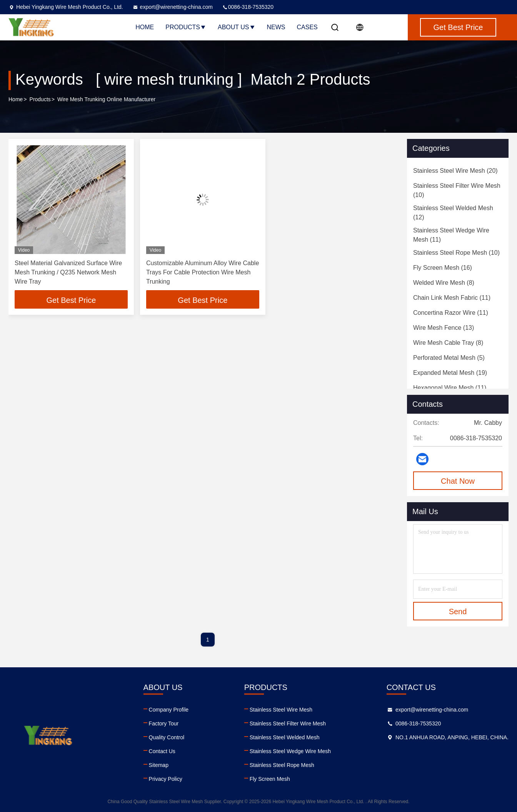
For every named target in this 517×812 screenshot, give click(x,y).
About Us (237, 27)
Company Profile (169, 710)
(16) (443, 268)
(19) (450, 373)
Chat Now (458, 481)
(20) (455, 171)
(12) (453, 213)
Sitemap (159, 765)
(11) (451, 235)
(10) (457, 190)
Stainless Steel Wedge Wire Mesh (290, 751)
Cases (307, 27)
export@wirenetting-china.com (173, 7)
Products (186, 27)
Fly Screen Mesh (270, 779)
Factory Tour (164, 723)
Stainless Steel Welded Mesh (285, 737)
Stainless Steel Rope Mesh (282, 765)
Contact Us (162, 751)
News (276, 27)
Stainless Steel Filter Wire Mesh (288, 723)
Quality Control (167, 737)
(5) (449, 358)
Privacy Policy (166, 779)
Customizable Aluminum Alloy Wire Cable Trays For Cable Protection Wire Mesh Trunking (203, 272)
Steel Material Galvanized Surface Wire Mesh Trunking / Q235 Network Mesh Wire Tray (68, 272)
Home (145, 27)
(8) (444, 283)
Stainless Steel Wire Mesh (281, 710)
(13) (444, 328)
